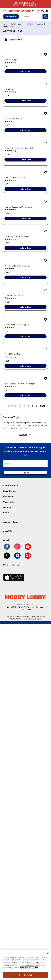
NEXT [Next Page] (43, 762)
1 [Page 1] (20, 762)
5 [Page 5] (36, 762)
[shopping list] (43, 11)
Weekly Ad (11, 17)
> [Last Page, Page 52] (48, 762)
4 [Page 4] (32, 762)
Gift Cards (8, 863)
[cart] (47, 11)
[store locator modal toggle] (33, 11)
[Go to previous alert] (5, 4)
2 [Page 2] (24, 762)
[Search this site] (45, 17)
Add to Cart (26, 101)
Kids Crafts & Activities (35, 24)
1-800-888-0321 (11, 842)
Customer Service (11, 878)
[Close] (48, 954)
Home (5, 24)
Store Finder (9, 858)
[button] (25, 878)
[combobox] (32, 17)
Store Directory (10, 847)
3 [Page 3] (28, 762)
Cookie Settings (26, 975)
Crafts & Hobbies (17, 24)
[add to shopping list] (45, 55)
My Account (9, 852)
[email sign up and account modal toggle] (38, 11)
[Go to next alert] (44, 4)
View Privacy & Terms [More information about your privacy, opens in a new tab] (29, 968)
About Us (7, 887)
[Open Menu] (5, 11)
